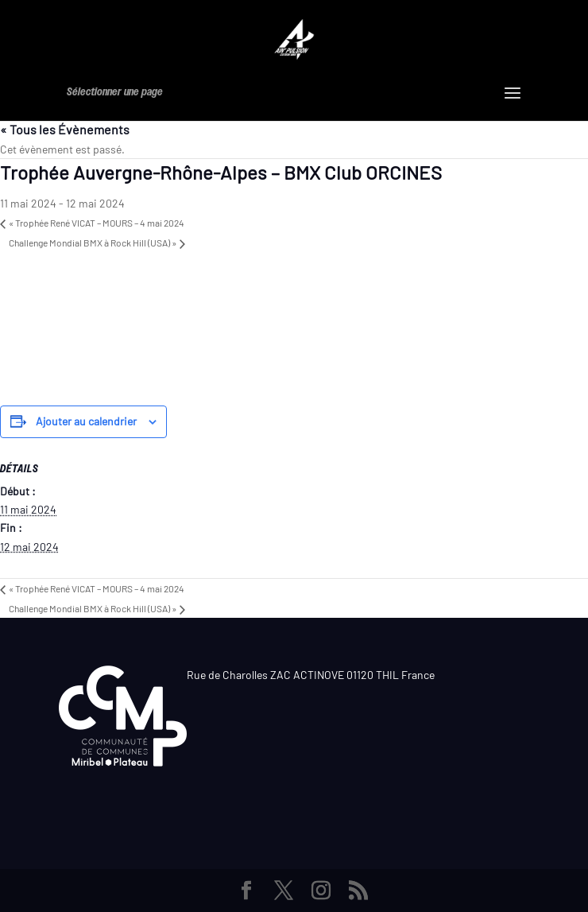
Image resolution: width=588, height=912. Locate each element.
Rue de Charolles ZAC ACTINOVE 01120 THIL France (311, 675)
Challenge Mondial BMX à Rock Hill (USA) (93, 243)
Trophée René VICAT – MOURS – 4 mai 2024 (97, 223)
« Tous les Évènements (65, 129)
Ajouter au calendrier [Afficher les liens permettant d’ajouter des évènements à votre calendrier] (86, 421)
